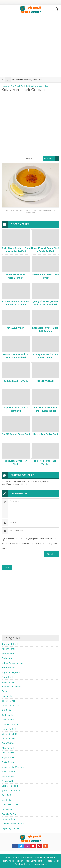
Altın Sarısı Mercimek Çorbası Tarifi (27, 80)
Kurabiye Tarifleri (10, 724)
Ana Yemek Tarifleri (19, 86)
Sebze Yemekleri (10, 786)
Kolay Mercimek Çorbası (39, 86)
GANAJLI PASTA (16, 328)
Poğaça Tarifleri (9, 758)
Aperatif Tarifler (9, 649)
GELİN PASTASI (45, 381)
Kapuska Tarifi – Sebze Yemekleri (16, 409)
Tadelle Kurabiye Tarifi (16, 381)
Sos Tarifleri (7, 800)
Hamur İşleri (7, 696)
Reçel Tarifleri (8, 772)
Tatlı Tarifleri (7, 809)
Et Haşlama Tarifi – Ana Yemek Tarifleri (45, 356)
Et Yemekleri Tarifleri (11, 687)
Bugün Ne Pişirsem (11, 672)
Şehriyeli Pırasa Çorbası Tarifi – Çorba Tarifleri (45, 303)
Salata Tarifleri (8, 776)
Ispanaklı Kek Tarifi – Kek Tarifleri (45, 276)
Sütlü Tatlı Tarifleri (10, 805)
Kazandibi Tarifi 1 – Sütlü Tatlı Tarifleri (45, 329)
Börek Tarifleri (8, 668)
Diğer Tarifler (8, 682)
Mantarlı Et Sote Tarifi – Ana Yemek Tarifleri (16, 356)
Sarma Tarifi (7, 781)
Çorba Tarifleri (8, 677)
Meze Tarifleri (8, 739)
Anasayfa (5, 86)
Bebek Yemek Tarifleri (12, 663)
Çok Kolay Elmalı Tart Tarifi (16, 462)
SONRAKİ (49, 159)
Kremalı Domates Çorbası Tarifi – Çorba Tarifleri (16, 303)
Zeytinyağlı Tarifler (10, 828)
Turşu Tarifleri (8, 819)
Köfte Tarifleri (8, 720)
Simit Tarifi (6, 795)
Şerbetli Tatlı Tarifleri (11, 791)
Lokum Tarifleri (9, 729)
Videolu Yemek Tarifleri (13, 824)
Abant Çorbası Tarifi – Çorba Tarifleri (16, 276)
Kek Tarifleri (7, 710)
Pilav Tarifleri (8, 748)
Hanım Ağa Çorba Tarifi (45, 434)
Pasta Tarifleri (8, 743)
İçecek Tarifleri (9, 701)
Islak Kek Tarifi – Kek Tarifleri (45, 462)
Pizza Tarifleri (8, 753)
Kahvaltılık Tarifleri (10, 706)
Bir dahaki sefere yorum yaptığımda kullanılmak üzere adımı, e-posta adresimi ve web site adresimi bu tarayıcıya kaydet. (29, 543)
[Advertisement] (30, 46)
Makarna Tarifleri (9, 734)
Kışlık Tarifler (8, 715)
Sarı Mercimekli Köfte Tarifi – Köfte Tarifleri (45, 409)
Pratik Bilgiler (8, 762)
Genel (4, 691)
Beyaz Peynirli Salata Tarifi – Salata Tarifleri (45, 250)
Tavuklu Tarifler (9, 814)
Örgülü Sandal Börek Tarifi (16, 434)
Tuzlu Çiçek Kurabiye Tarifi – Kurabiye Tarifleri (16, 250)
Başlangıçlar (7, 658)
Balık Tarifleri (8, 654)
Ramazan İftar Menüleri (13, 767)
